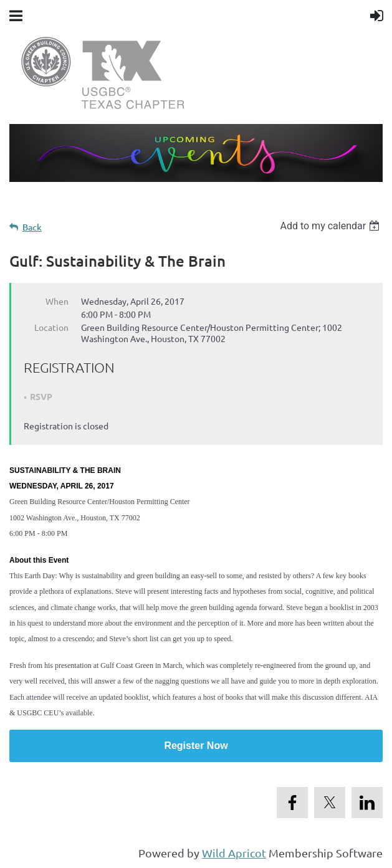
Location (51, 327)
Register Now (196, 746)
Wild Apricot (234, 853)
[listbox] (331, 226)
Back (32, 227)
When (57, 301)
